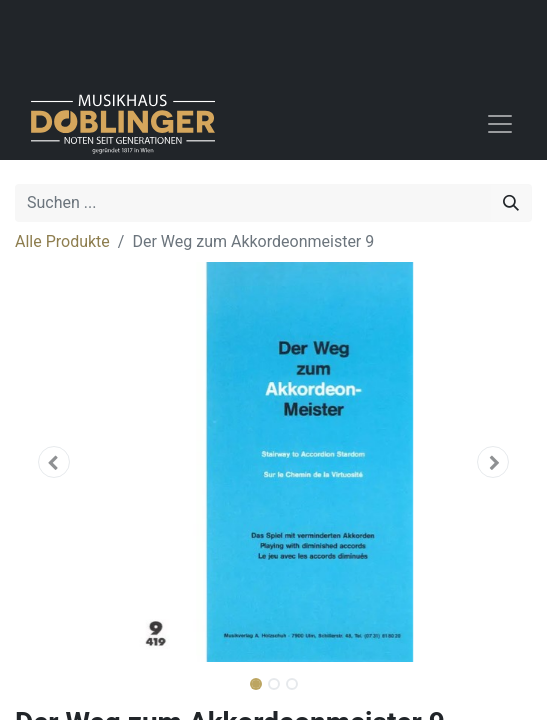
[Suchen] (511, 203)
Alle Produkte (62, 241)
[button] (54, 462)
